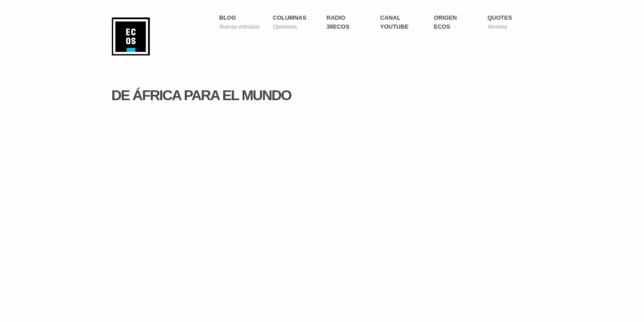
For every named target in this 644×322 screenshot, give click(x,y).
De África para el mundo (201, 95)
